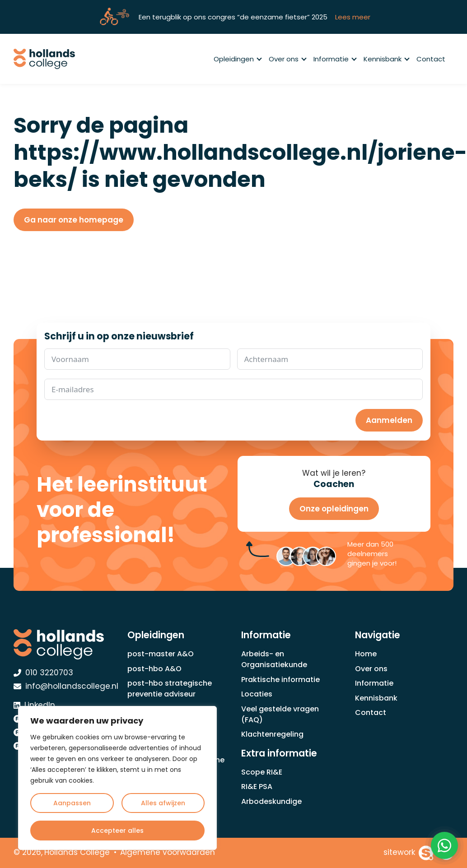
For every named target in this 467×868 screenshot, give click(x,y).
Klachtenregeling (272, 734)
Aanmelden (389, 420)
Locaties (257, 694)
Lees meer (353, 17)
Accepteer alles (117, 831)
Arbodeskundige (271, 801)
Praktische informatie (280, 680)
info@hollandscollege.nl (66, 686)
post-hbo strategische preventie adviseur (170, 689)
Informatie (335, 59)
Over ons (287, 59)
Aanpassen (72, 803)
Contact (431, 59)
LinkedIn (34, 705)
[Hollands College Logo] (63, 644)
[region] (117, 778)
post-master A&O (161, 654)
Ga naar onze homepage (74, 220)
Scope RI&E (262, 772)
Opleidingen (237, 59)
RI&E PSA (257, 787)
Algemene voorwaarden (168, 852)
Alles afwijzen (163, 803)
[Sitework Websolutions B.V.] (409, 853)
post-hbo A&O (154, 669)
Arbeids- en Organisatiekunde (274, 659)
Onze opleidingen (334, 509)
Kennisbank (386, 59)
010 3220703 (43, 673)
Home (366, 654)
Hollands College (77, 852)
